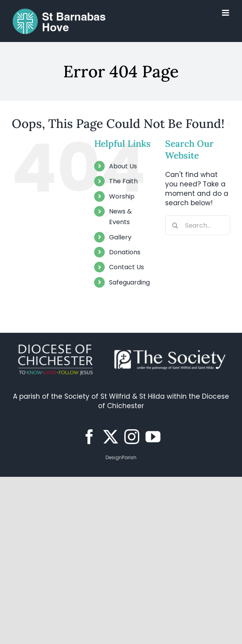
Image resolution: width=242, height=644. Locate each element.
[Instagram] (132, 437)
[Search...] (198, 225)
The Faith (123, 181)
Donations (125, 252)
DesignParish (121, 457)
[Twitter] (111, 437)
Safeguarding (129, 282)
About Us (123, 166)
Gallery (120, 237)
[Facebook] (89, 437)
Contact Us (126, 267)
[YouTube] (153, 437)
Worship (122, 196)
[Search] (175, 225)
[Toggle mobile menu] (226, 13)
